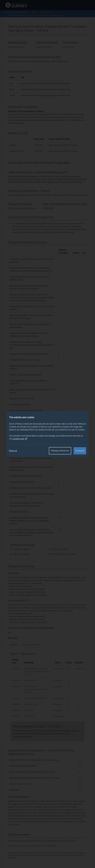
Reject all (13, 451)
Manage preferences (60, 451)
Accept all (80, 451)
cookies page (20, 439)
